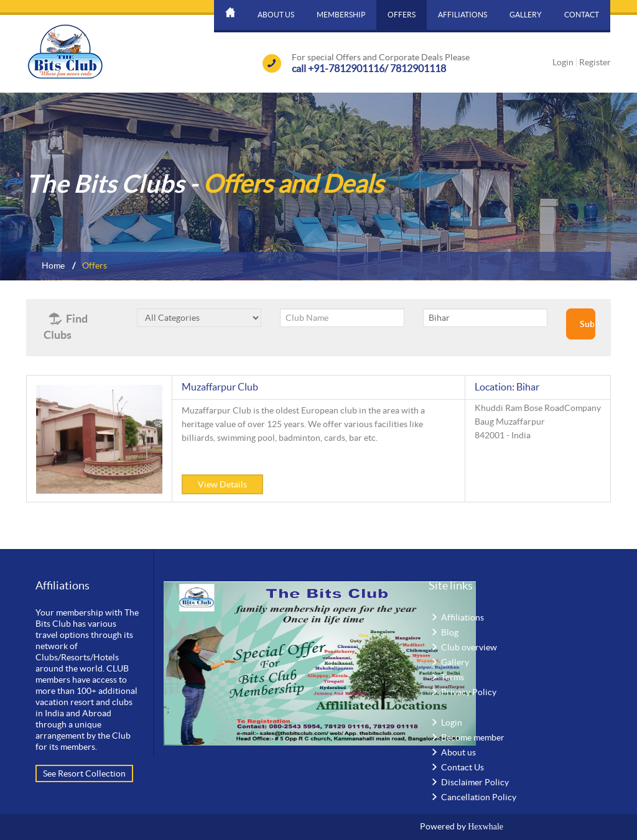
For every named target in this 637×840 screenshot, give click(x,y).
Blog (450, 632)
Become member (473, 737)
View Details (222, 484)
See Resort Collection (84, 773)
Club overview (469, 647)
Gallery (526, 15)
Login (563, 62)
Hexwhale (486, 827)
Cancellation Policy (479, 797)
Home (53, 265)
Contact (582, 15)
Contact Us (463, 767)
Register (595, 62)
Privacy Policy (469, 692)
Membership (341, 15)
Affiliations (463, 15)
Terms (453, 677)
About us (276, 15)
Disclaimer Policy (475, 782)
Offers (402, 15)
